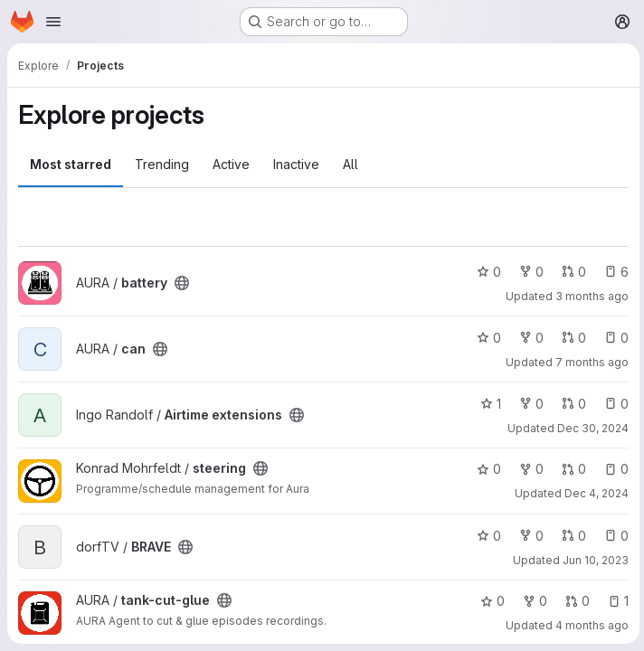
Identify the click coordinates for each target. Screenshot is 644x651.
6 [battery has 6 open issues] (614, 272)
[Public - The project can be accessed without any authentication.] (182, 283)
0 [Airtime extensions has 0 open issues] (614, 404)
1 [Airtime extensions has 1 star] (488, 404)
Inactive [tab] (296, 164)
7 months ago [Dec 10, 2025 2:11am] (589, 362)
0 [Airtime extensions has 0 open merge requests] (571, 404)
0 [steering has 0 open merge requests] (571, 469)
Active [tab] (231, 164)
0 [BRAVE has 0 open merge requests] (571, 536)
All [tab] (350, 164)
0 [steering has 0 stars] (486, 469)
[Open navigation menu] (53, 22)
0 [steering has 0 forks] (529, 469)
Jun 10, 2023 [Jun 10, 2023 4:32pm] (593, 560)
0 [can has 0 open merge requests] (571, 338)
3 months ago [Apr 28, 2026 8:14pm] (589, 296)
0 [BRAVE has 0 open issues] (614, 536)
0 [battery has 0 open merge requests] (571, 272)
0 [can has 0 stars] (486, 338)
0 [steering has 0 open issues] (614, 469)
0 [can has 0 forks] (529, 338)
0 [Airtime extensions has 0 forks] (529, 404)
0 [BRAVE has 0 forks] (529, 536)
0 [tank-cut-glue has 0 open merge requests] (575, 601)
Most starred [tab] (71, 164)
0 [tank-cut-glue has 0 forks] (532, 601)
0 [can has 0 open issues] (614, 338)
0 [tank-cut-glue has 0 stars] (490, 601)
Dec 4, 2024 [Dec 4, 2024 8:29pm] (594, 493)
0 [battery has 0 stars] (486, 272)
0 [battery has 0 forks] (529, 272)
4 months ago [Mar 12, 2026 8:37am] (589, 625)
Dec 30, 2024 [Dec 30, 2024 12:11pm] (590, 428)
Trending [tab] (162, 164)
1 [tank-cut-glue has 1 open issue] (616, 601)
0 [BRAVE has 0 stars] (486, 536)
